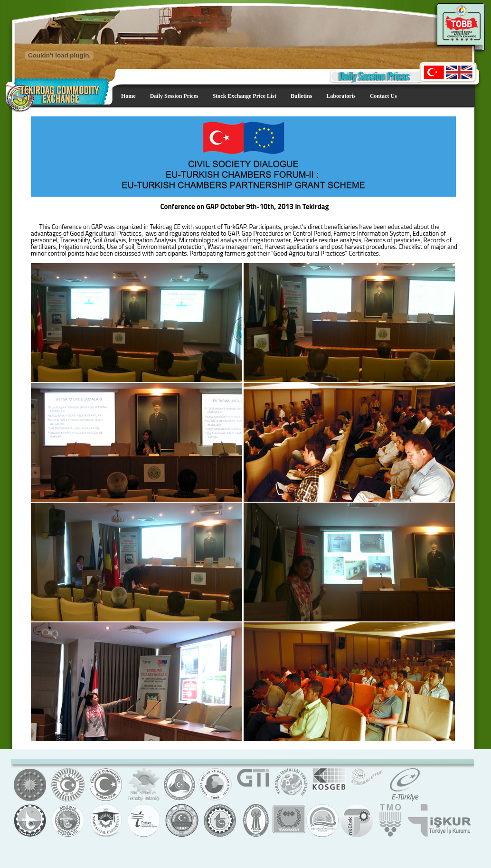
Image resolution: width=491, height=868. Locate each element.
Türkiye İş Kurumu (439, 836)
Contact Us (383, 96)
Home (128, 96)
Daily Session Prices (174, 96)
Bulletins (301, 96)
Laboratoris (341, 96)
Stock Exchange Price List (245, 96)
